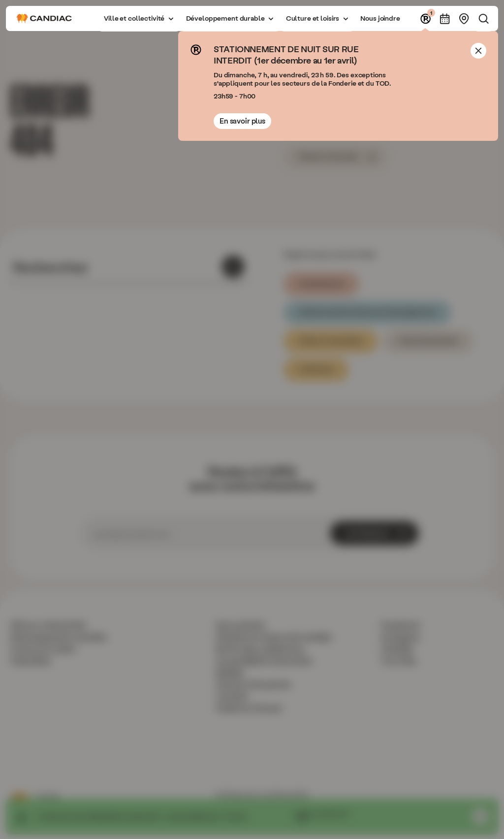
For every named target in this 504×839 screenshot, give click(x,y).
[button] (139, 18)
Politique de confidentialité (262, 794)
